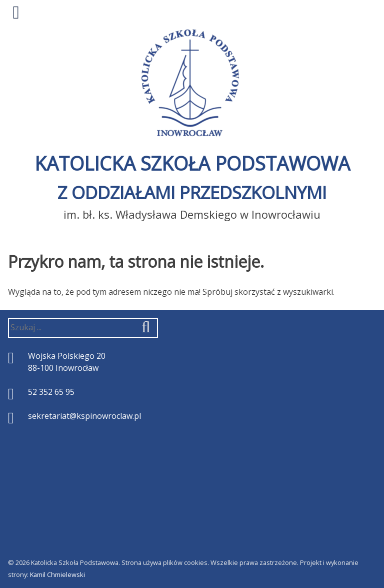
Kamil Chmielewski (57, 574)
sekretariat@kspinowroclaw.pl (84, 416)
